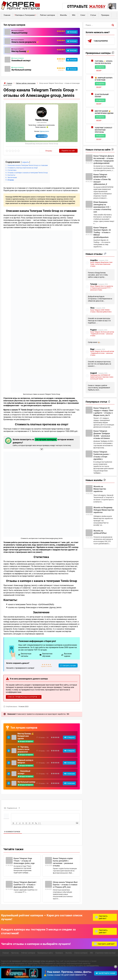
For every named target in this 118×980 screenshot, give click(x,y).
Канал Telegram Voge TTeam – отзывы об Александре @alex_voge (24, 861)
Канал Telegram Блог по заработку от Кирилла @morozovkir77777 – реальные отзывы (102, 288)
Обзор (99, 71)
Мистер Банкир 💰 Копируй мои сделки (26, 736)
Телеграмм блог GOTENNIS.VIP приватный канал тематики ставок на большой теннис (102, 377)
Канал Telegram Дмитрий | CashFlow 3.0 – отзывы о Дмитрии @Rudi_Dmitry (25, 885)
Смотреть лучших (69, 665)
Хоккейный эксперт (21, 60)
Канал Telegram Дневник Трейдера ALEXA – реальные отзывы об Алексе (102, 435)
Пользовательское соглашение (15, 975)
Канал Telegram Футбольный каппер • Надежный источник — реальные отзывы (102, 334)
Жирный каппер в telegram (25, 761)
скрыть (25, 162)
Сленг (83, 15)
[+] (39, 823)
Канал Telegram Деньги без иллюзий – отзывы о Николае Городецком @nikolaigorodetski (104, 159)
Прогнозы (15, 953)
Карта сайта (35, 975)
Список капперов (81, 953)
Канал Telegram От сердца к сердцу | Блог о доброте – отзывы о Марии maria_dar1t (103, 412)
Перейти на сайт (68, 151)
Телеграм (73, 32)
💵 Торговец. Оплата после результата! (23, 749)
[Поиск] (113, 25)
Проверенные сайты (45, 953)
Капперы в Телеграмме (25, 15)
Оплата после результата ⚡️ (25, 42)
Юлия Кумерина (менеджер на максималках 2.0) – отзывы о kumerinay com (102, 207)
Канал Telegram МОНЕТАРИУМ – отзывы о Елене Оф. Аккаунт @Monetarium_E (102, 179)
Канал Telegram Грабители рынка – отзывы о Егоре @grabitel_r (102, 455)
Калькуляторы (114, 14)
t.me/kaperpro (101, 41)
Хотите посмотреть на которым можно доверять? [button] (41, 442)
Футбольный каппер (21, 70)
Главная (7, 15)
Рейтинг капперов (48, 15)
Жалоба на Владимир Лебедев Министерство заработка (104, 510)
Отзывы (49, 151)
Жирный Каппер (19, 33)
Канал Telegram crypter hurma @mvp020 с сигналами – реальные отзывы (63, 862)
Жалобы (63, 15)
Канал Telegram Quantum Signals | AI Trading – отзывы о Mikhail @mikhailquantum (102, 232)
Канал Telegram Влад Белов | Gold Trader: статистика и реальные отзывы (101, 264)
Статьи (93, 15)
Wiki (74, 15)
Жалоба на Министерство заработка (100, 489)
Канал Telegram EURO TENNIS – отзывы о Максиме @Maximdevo (101, 311)
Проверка (105, 15)
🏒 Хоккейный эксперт (24, 772)
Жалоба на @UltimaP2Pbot (100, 532)
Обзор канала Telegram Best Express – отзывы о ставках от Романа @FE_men (65, 885)
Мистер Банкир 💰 (20, 51)
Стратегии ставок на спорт (105, 953)
